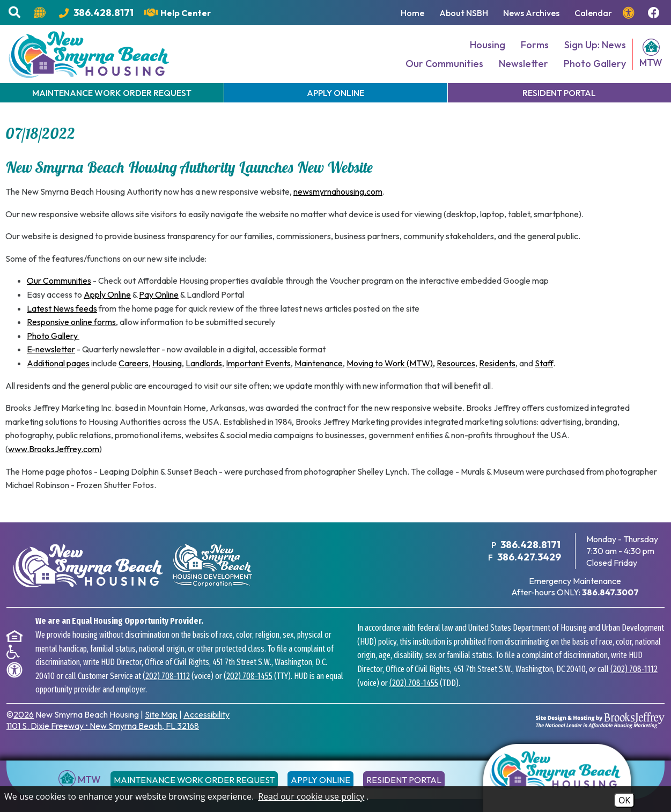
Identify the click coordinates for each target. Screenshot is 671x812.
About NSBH (464, 13)
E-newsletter (51, 349)
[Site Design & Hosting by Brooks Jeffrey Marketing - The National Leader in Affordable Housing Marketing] (600, 720)
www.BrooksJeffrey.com (54, 449)
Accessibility (207, 714)
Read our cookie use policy (311, 796)
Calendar (593, 13)
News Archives (531, 13)
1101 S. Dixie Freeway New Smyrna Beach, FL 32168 (103, 726)
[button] (16, 13)
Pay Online (159, 294)
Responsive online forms (71, 322)
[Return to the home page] (557, 778)
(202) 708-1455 (248, 676)
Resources (456, 363)
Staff (544, 363)
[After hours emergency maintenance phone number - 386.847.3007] (610, 592)
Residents (497, 363)
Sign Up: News (595, 45)
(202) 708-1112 (166, 676)
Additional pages (58, 363)
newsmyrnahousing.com (338, 191)
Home (412, 13)
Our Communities (444, 64)
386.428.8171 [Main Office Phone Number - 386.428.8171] (530, 545)
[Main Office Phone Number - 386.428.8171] (96, 13)
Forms (535, 45)
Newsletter (523, 64)
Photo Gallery (595, 64)
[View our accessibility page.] (630, 13)
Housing (488, 45)
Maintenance (319, 363)
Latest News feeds (62, 308)
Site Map (161, 714)
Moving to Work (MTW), (391, 363)
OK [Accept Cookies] (624, 800)
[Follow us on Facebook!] (655, 13)
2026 (24, 714)
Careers (134, 363)
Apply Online (107, 294)
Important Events (258, 363)
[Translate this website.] (41, 13)
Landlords (204, 363)
